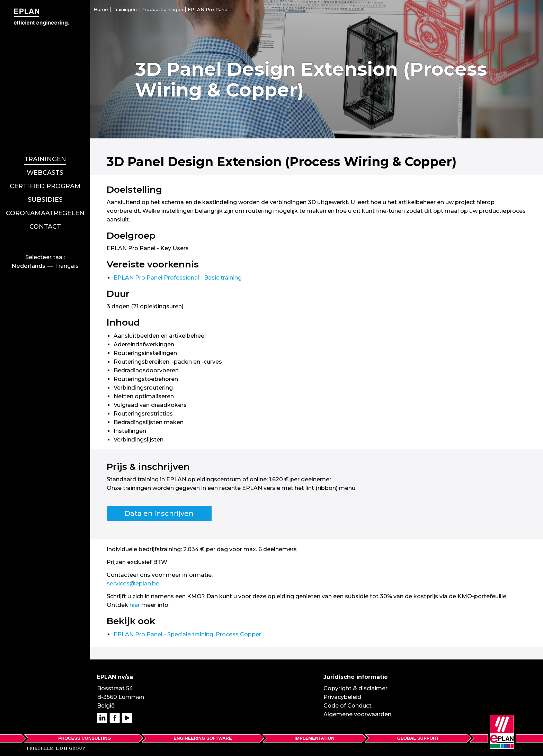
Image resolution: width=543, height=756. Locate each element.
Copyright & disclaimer (355, 688)
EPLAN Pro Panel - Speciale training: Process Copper (187, 634)
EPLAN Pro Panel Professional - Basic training (178, 278)
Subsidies (45, 170)
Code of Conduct (348, 706)
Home (101, 9)
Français (67, 236)
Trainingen (45, 129)
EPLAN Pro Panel (208, 9)
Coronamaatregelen (45, 183)
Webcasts (45, 143)
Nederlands (29, 236)
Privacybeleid (342, 697)
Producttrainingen (162, 9)
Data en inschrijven (159, 513)
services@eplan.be (133, 584)
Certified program (45, 156)
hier (135, 605)
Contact (45, 197)
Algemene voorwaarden (357, 714)
